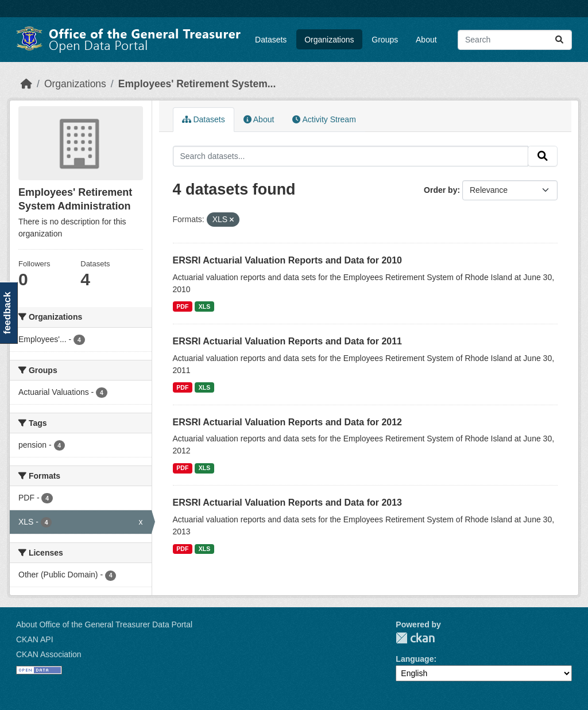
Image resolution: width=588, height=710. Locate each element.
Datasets (271, 40)
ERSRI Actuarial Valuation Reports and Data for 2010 (288, 260)
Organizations (329, 40)
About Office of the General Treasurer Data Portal (104, 624)
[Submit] (559, 40)
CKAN (415, 638)
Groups (385, 40)
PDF (182, 306)
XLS (204, 306)
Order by (440, 190)
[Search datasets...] (515, 40)
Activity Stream (324, 119)
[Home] (26, 84)
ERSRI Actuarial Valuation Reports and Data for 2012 (288, 422)
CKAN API (35, 639)
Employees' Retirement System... (197, 84)
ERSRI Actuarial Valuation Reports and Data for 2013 (288, 503)
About (426, 40)
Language (415, 659)
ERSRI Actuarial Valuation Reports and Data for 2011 (288, 341)
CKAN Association (49, 654)
